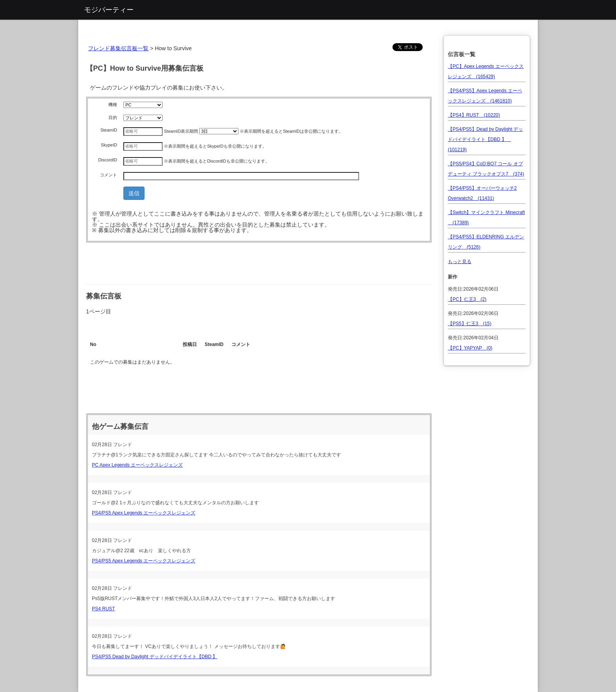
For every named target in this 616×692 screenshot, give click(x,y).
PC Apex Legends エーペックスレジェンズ (137, 465)
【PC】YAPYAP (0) (470, 348)
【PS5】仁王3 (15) (470, 324)
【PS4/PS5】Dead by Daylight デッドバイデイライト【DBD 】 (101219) (485, 139)
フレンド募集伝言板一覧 (118, 48)
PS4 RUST (104, 609)
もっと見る (460, 262)
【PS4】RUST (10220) (474, 115)
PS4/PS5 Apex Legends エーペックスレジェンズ (144, 513)
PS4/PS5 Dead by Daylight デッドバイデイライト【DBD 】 (155, 657)
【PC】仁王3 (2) (467, 299)
